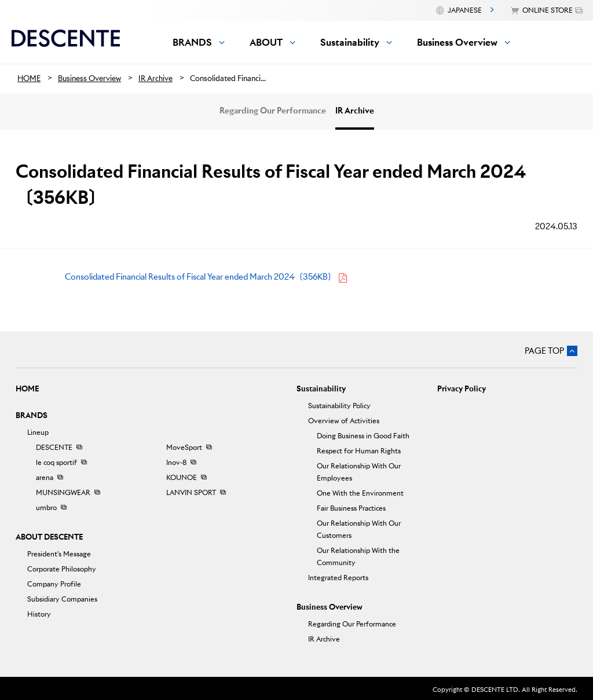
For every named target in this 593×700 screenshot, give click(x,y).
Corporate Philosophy (62, 569)
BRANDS (32, 415)
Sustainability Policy (339, 406)
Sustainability (321, 389)
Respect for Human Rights (359, 451)
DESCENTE (54, 447)
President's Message (59, 554)
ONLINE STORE (548, 10)
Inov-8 (176, 462)
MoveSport (184, 447)
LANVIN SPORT (191, 492)
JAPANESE (465, 10)
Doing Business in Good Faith (363, 436)
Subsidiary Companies (62, 599)
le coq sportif (56, 462)
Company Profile (54, 584)
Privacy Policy (462, 389)
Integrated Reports (338, 578)
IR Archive (355, 111)
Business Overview (330, 607)
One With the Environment (360, 493)
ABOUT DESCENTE (49, 537)
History (39, 614)
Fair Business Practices (351, 508)
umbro (46, 507)
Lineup (38, 432)
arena (45, 477)
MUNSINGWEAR (63, 492)
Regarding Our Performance (273, 111)
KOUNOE (182, 477)
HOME (27, 389)
